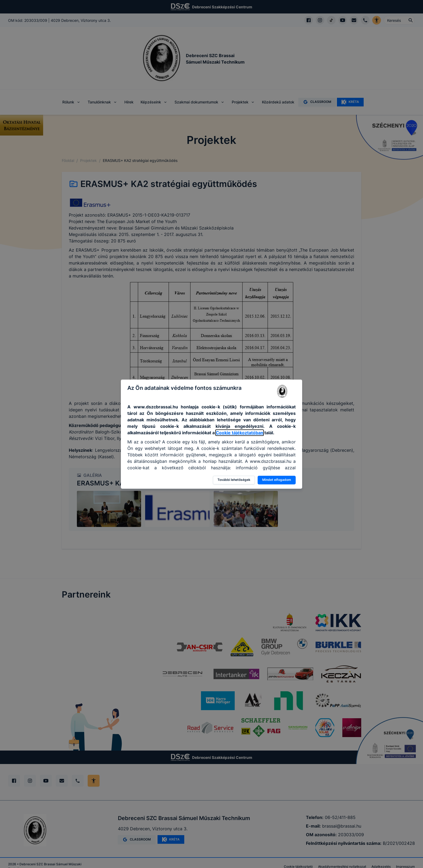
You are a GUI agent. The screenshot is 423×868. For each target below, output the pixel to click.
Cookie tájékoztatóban (240, 433)
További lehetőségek (234, 480)
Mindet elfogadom (277, 480)
